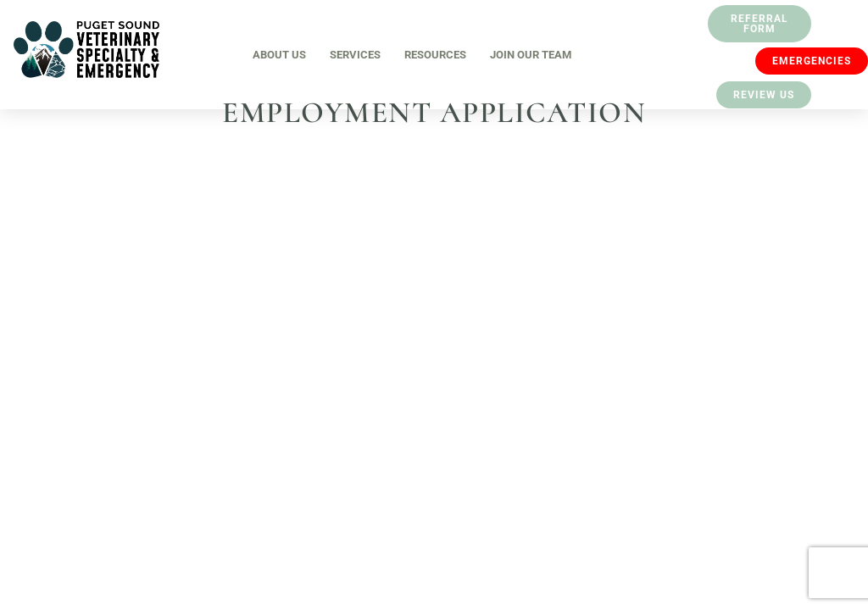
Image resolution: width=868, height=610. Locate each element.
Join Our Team (531, 55)
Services (355, 55)
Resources (435, 55)
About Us (279, 55)
